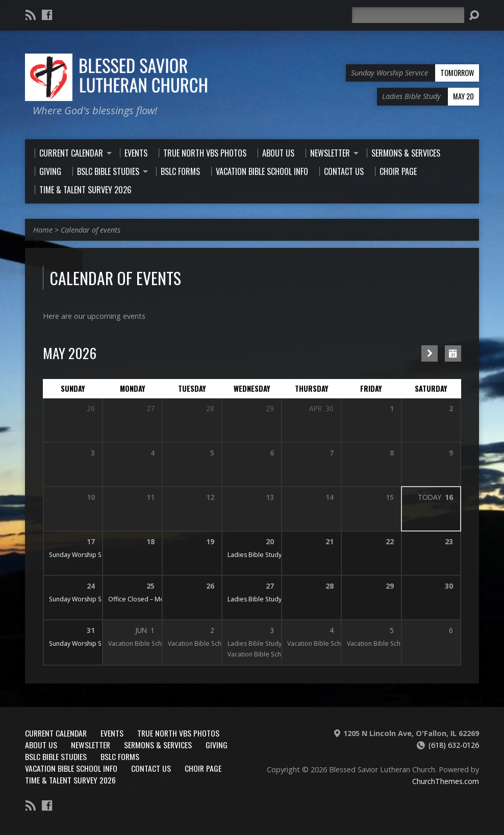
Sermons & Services (158, 745)
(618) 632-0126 (454, 745)
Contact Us (151, 768)
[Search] (408, 15)
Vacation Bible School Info (71, 768)
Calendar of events (91, 230)
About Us (41, 745)
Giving (217, 745)
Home (43, 230)
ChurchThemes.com (446, 781)
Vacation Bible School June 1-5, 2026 (161, 643)
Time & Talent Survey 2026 (70, 780)
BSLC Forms (120, 756)
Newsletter (91, 745)
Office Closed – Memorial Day (152, 599)
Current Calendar (56, 733)
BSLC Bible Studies (56, 756)
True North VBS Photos (178, 733)
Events (112, 733)
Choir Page (203, 768)
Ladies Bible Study (255, 555)
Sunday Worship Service (84, 555)
